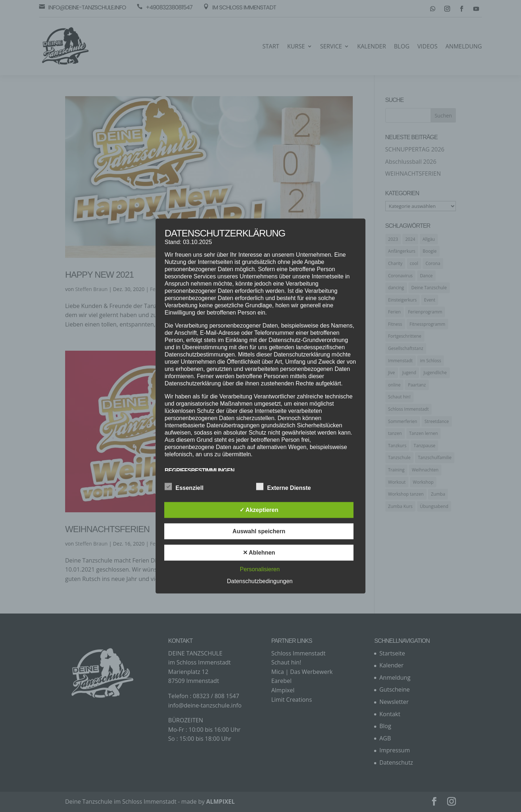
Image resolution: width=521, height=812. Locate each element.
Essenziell (184, 487)
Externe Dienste (283, 487)
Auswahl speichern (259, 531)
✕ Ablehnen (259, 552)
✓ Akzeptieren (259, 510)
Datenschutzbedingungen (260, 581)
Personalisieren (260, 569)
